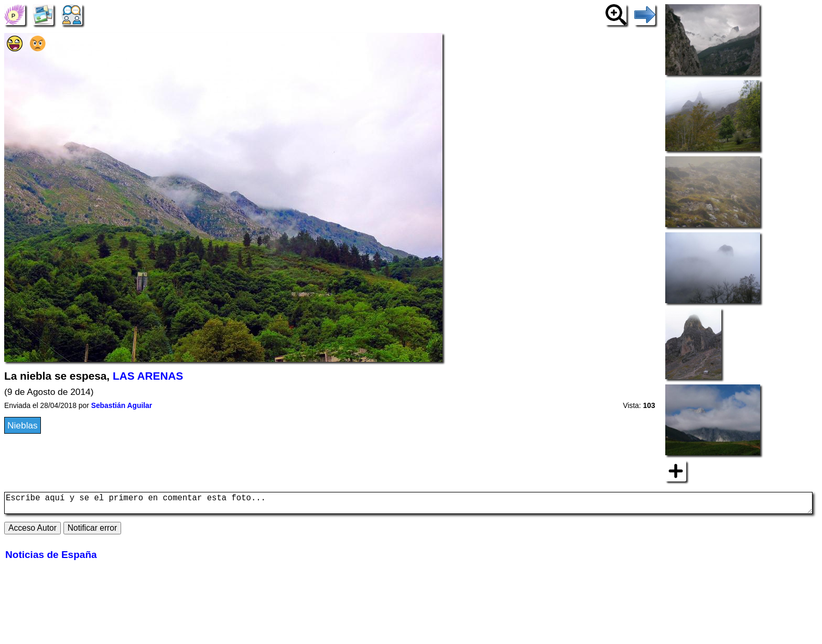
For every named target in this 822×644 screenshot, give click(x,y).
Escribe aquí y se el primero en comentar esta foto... (408, 505)
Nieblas (23, 425)
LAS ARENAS (148, 376)
